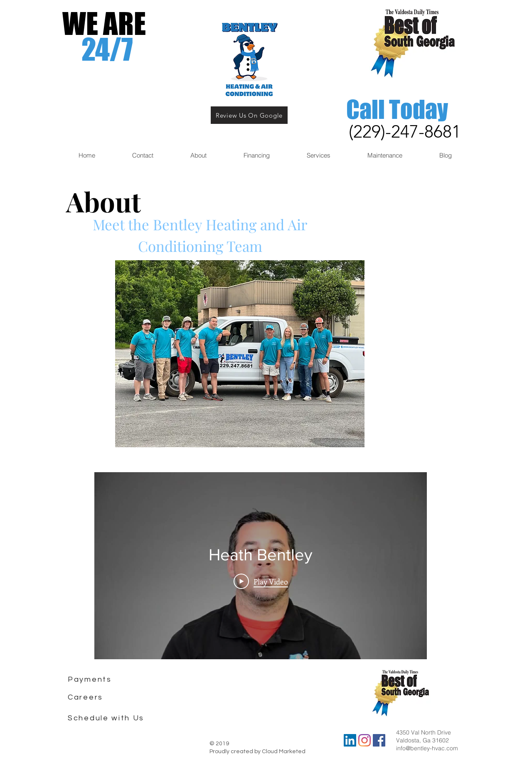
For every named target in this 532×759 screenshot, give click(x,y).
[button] (143, 155)
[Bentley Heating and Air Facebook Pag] (379, 740)
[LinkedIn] (350, 740)
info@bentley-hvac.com (427, 748)
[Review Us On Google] (249, 115)
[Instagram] (365, 740)
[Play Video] (261, 581)
